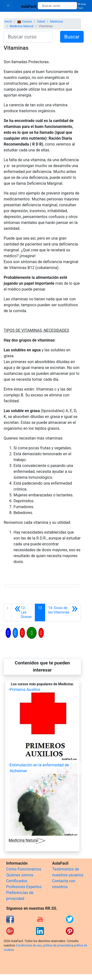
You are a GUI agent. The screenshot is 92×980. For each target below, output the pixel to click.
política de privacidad (57, 945)
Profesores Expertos (24, 887)
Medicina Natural (21, 26)
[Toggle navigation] (8, 5)
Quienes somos (20, 875)
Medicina (56, 21)
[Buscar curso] (57, 6)
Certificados (17, 881)
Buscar (72, 37)
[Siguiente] (63, 612)
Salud (41, 21)
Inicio (8, 21)
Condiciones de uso (29, 945)
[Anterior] (23, 612)
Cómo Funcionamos (24, 869)
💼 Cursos (24, 21)
